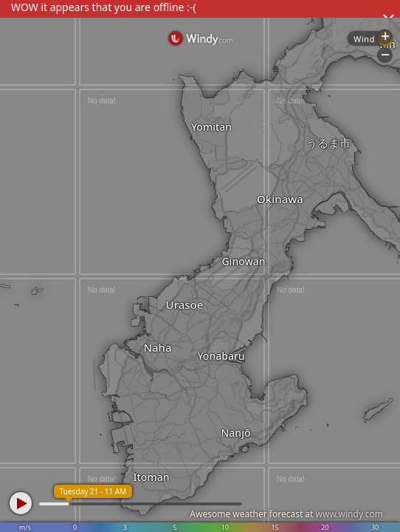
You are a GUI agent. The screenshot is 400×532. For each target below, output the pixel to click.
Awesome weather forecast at (286, 514)
